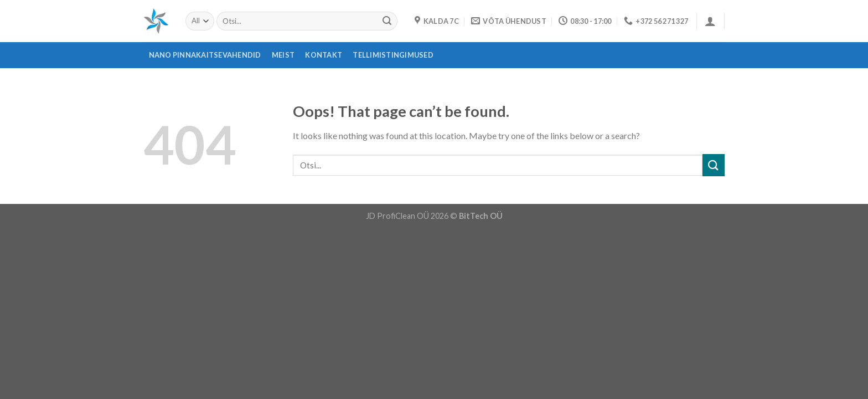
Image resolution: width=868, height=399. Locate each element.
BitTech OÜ (481, 216)
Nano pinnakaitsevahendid (205, 55)
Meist (283, 55)
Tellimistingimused (393, 55)
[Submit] (387, 21)
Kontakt (324, 55)
